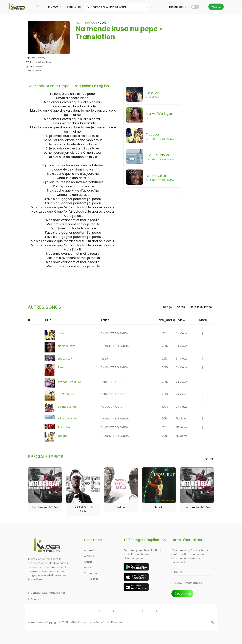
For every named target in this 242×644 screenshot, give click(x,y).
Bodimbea (65, 427)
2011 (165, 333)
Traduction (91, 573)
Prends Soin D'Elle (69, 382)
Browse (54, 7)
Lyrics (88, 567)
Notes (181, 307)
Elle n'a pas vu (67, 419)
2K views (182, 367)
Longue (63, 436)
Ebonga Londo (67, 407)
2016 (165, 394)
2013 (165, 359)
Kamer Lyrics (87, 622)
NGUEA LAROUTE (111, 407)
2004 (165, 407)
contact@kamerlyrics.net (46, 593)
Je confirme (66, 394)
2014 (165, 419)
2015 (165, 346)
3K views (182, 346)
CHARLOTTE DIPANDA (115, 333)
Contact (35, 599)
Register (216, 7)
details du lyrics (201, 307)
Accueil (89, 550)
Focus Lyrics (73, 7)
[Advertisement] (121, 284)
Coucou (63, 333)
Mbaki (159, 507)
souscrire (182, 594)
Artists (88, 562)
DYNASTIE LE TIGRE (113, 382)
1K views (182, 419)
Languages (177, 7)
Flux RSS (91, 579)
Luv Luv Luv (65, 359)
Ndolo (121, 507)
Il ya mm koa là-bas (45, 507)
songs (167, 307)
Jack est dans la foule (83, 509)
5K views (182, 333)
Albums (89, 556)
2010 (165, 367)
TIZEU (104, 359)
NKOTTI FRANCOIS (87, 23)
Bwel (61, 367)
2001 (165, 436)
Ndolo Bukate (67, 346)
